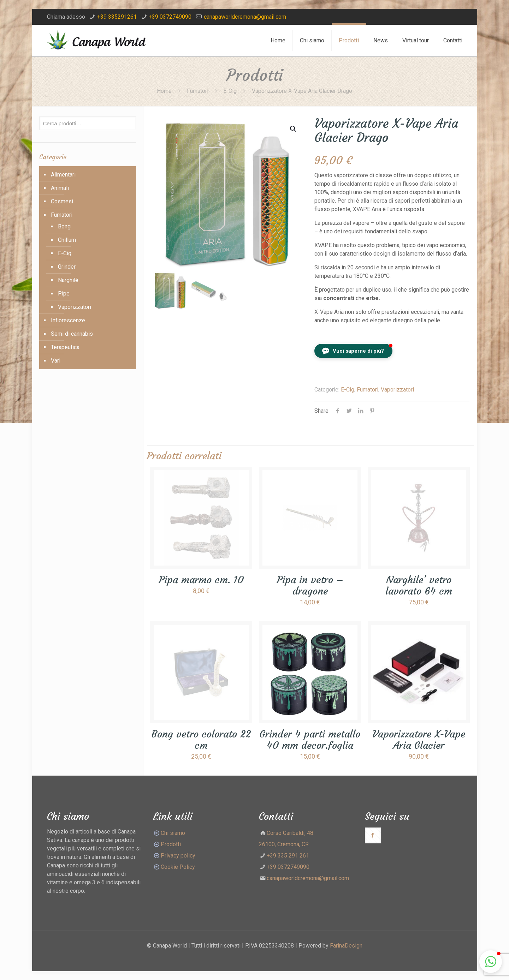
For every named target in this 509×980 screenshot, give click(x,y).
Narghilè (68, 280)
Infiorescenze (68, 320)
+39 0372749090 (170, 17)
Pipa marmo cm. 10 (201, 580)
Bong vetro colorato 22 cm (201, 740)
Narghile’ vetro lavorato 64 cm (419, 585)
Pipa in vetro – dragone (310, 585)
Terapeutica (65, 347)
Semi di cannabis (72, 334)
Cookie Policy (178, 867)
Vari (56, 361)
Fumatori (198, 91)
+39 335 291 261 (288, 856)
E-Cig (230, 91)
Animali (60, 188)
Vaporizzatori (397, 390)
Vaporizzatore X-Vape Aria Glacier (419, 740)
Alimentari (63, 175)
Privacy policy (178, 856)
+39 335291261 (117, 17)
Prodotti (167, 844)
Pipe (64, 294)
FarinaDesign (346, 946)
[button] (353, 351)
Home (164, 91)
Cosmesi (62, 201)
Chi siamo (173, 833)
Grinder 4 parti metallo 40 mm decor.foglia (310, 740)
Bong (64, 226)
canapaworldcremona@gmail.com (245, 17)
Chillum (67, 240)
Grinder (67, 267)
